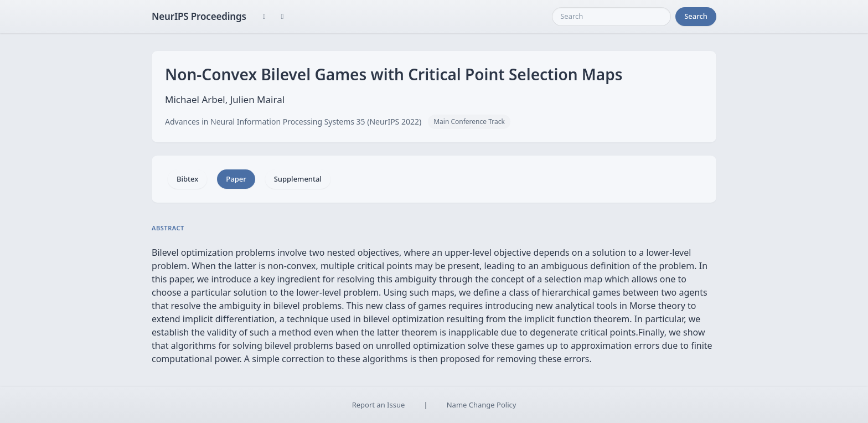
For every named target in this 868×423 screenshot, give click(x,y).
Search (696, 16)
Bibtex (187, 179)
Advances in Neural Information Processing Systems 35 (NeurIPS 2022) (293, 122)
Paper (236, 179)
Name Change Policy (482, 405)
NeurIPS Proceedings (199, 16)
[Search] (611, 17)
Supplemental (298, 179)
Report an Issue (379, 405)
